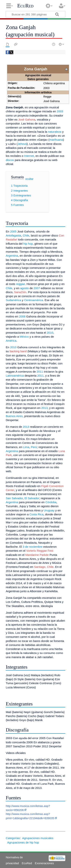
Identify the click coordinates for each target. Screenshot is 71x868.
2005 (13, 231)
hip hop (28, 244)
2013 (44, 408)
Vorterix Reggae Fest (40, 551)
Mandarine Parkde (37, 555)
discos (10, 160)
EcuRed (25, 6)
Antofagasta (13, 235)
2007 (37, 288)
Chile (26, 235)
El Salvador (32, 498)
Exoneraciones (44, 863)
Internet (29, 156)
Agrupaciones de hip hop (23, 842)
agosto (24, 288)
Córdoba (51, 502)
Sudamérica (13, 300)
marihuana (56, 140)
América (11, 341)
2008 (22, 316)
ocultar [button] (29, 179)
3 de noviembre (33, 547)
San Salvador (14, 498)
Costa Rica (36, 514)
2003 (60, 111)
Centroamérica (34, 300)
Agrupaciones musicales (38, 838)
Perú (34, 447)
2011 (40, 372)
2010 (50, 333)
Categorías (13, 838)
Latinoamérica (15, 376)
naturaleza (55, 132)
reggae (20, 284)
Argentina (12, 256)
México (24, 337)
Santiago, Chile (44, 567)
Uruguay (49, 510)
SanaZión (20, 292)
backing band (18, 351)
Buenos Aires (14, 416)
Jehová (22, 144)
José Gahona (27, 119)
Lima (26, 447)
